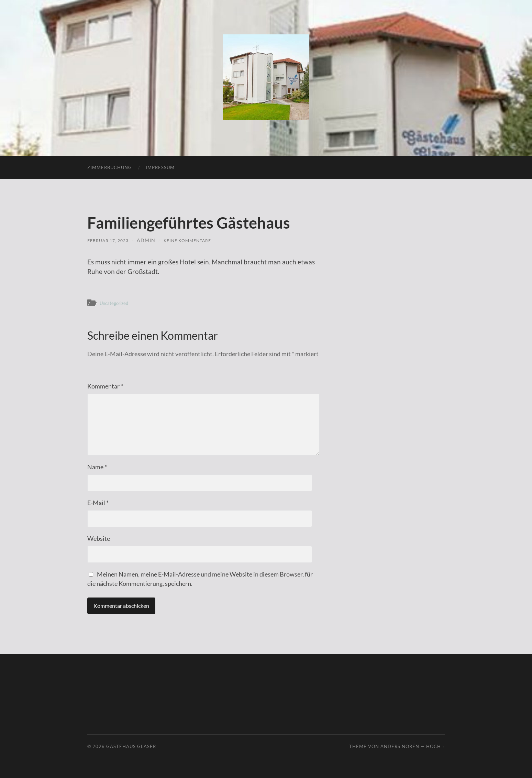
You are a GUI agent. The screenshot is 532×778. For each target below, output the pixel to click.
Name (97, 467)
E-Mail (98, 503)
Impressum (160, 167)
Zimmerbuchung (110, 167)
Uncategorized (116, 303)
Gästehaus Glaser (131, 746)
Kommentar (105, 386)
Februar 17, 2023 (111, 240)
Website (99, 538)
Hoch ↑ (435, 746)
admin (152, 240)
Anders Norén (400, 746)
